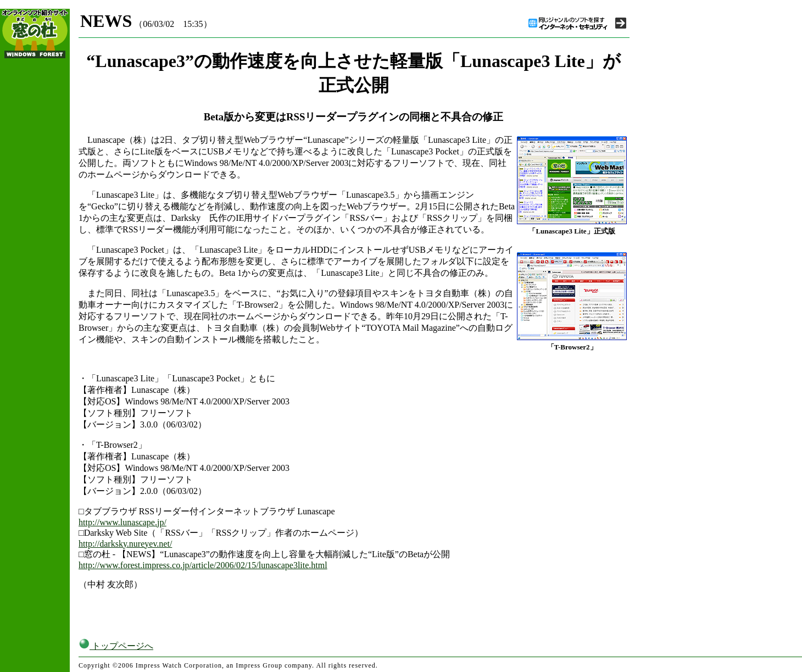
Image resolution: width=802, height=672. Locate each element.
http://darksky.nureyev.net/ (125, 544)
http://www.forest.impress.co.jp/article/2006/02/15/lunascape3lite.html (203, 565)
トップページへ (116, 646)
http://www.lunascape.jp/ (122, 522)
